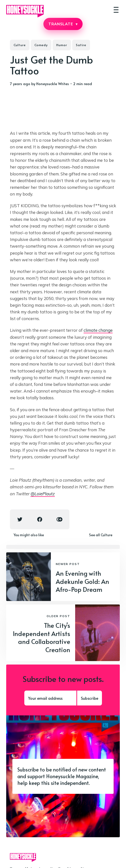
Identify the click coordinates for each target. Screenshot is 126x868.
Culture (20, 45)
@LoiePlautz (43, 494)
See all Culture (101, 535)
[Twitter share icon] (20, 519)
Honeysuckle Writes (53, 83)
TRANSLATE (63, 24)
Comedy (41, 45)
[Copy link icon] (60, 519)
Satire (81, 45)
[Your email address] (50, 698)
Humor (62, 45)
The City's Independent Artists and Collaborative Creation (42, 637)
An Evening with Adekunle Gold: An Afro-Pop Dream (82, 581)
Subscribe (90, 698)
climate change (98, 330)
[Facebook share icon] (40, 519)
